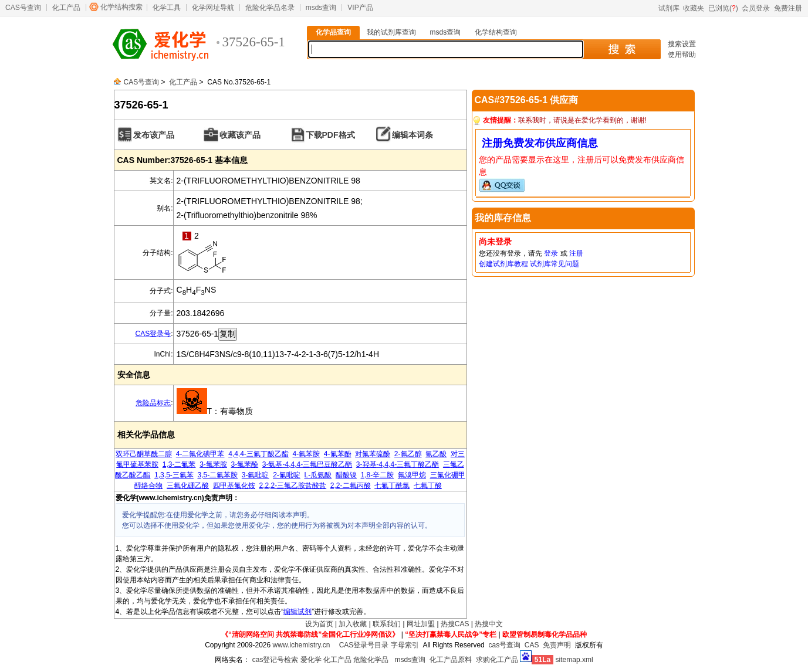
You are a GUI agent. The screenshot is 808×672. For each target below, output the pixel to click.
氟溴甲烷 (412, 475)
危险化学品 (371, 660)
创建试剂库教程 (503, 264)
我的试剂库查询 (391, 32)
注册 (576, 253)
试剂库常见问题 (555, 264)
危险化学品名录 (270, 8)
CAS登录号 (153, 334)
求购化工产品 (497, 660)
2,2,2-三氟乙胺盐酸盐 (293, 486)
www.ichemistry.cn (302, 645)
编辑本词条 (413, 135)
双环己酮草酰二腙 (144, 454)
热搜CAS (455, 624)
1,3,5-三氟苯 (174, 475)
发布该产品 (154, 135)
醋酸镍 (346, 475)
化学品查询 (333, 32)
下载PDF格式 (330, 135)
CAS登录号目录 (364, 645)
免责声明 (557, 645)
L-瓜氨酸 (318, 475)
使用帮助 (682, 55)
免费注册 (788, 8)
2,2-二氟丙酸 (351, 486)
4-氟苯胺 (307, 454)
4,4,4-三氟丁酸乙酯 (258, 454)
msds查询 (321, 8)
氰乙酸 (436, 454)
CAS (532, 645)
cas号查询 (504, 645)
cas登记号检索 (275, 660)
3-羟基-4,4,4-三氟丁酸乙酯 (398, 464)
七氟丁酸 (428, 486)
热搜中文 (489, 624)
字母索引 (405, 645)
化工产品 (66, 8)
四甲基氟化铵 (234, 486)
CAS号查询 (23, 8)
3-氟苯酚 (244, 464)
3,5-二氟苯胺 (217, 475)
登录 (551, 253)
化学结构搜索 (121, 7)
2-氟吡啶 (287, 475)
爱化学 (311, 660)
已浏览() (723, 8)
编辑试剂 (297, 612)
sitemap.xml (574, 660)
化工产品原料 (451, 660)
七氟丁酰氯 (392, 486)
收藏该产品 (240, 135)
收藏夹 (694, 8)
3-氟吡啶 (256, 475)
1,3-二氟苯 (179, 464)
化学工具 (167, 8)
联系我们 (387, 624)
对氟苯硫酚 (373, 454)
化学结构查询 (496, 32)
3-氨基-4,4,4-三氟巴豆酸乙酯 (307, 464)
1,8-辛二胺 (378, 475)
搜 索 (622, 49)
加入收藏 (353, 624)
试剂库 (669, 8)
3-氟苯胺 (213, 464)
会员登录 (756, 8)
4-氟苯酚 (338, 454)
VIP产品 (360, 8)
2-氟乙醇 (408, 454)
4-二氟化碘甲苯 (200, 454)
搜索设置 (682, 44)
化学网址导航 (213, 8)
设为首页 (319, 624)
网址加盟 (421, 624)
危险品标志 (153, 403)
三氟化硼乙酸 (188, 486)
